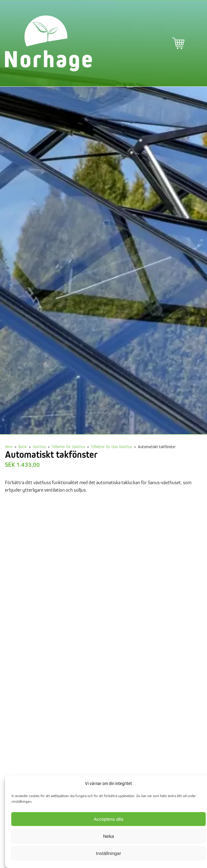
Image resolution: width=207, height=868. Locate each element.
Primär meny (196, 44)
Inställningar (108, 853)
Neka (108, 836)
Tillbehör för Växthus (68, 447)
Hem (9, 447)
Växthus (39, 447)
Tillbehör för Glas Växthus (111, 447)
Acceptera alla (108, 819)
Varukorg (178, 44)
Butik (23, 447)
